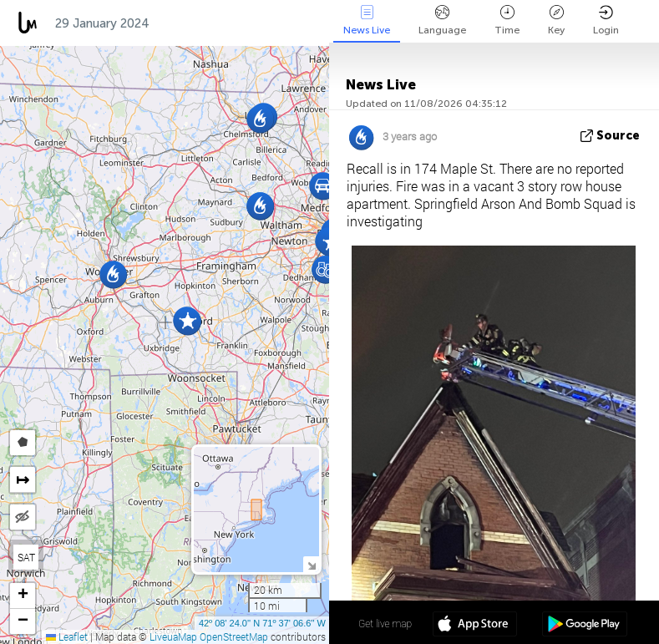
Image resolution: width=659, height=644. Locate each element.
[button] (188, 321)
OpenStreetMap (234, 636)
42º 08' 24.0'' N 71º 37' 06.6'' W (262, 623)
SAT (26, 557)
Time (507, 20)
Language (442, 20)
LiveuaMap (173, 636)
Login (606, 20)
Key (556, 20)
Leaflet (67, 636)
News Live (367, 20)
